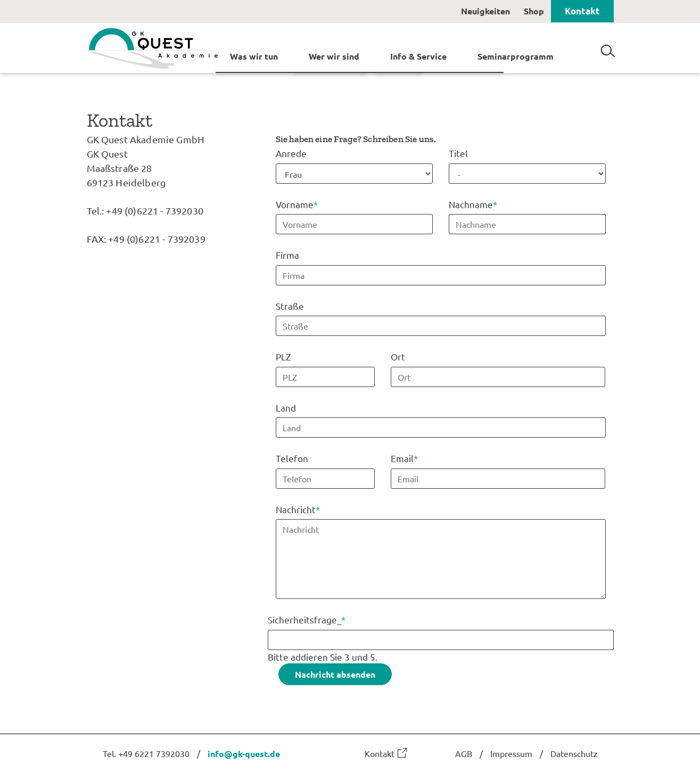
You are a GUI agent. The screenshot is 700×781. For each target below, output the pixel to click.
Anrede (291, 153)
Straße (290, 305)
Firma (287, 255)
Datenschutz (574, 753)
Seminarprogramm (516, 56)
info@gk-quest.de (244, 753)
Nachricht (298, 508)
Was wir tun (254, 56)
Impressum (511, 753)
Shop (534, 11)
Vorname (297, 203)
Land (286, 407)
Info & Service (418, 56)
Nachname (473, 203)
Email (404, 458)
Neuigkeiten (485, 11)
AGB (464, 753)
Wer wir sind (334, 56)
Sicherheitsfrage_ (307, 619)
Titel (458, 153)
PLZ (283, 356)
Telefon (292, 458)
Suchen (608, 47)
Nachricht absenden (335, 674)
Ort (398, 356)
